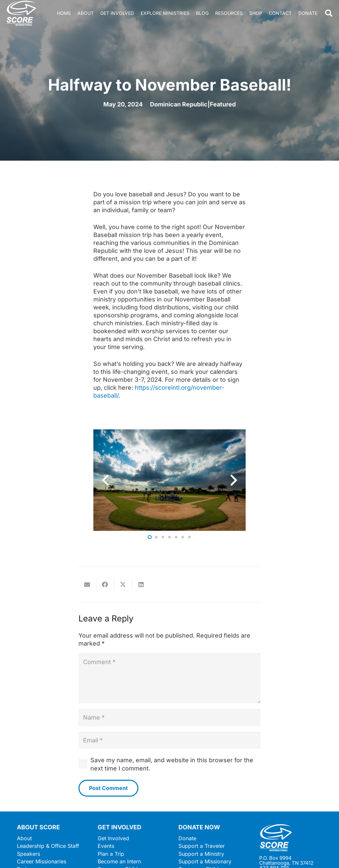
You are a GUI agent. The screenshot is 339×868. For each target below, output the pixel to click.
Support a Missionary (205, 861)
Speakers (28, 854)
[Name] (170, 718)
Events (106, 846)
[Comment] (170, 678)
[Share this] (105, 584)
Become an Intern (119, 861)
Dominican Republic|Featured (193, 104)
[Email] (170, 740)
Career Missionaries (42, 861)
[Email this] (87, 584)
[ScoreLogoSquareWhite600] (291, 838)
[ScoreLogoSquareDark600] (21, 13)
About (24, 838)
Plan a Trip (111, 854)
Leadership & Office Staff (48, 846)
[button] (329, 13)
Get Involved (113, 838)
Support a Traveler (202, 846)
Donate (187, 838)
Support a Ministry (201, 854)
